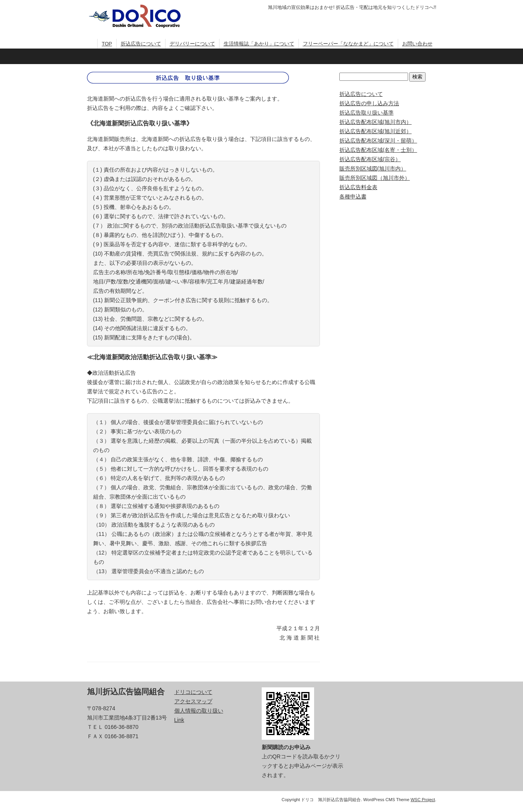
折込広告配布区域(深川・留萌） (378, 141)
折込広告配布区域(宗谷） (370, 159)
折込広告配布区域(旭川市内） (376, 122)
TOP (107, 44)
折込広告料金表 (358, 187)
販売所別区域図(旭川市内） (373, 169)
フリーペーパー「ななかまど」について (348, 44)
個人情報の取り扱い (199, 711)
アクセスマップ (193, 701)
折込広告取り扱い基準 (367, 113)
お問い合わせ (417, 44)
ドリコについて (193, 692)
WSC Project (423, 800)
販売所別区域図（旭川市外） (375, 178)
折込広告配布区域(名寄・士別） (378, 150)
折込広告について (141, 44)
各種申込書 (353, 196)
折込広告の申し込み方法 (369, 103)
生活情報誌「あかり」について (259, 44)
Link (179, 720)
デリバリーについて (192, 44)
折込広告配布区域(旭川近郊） (376, 131)
